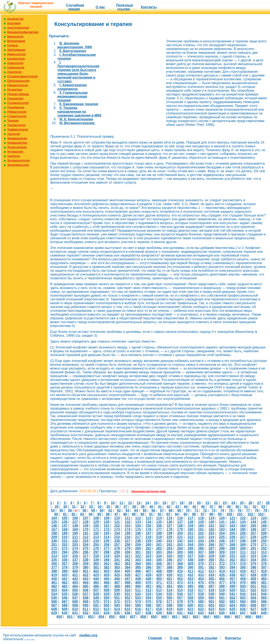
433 (201, 575)
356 (54, 564)
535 (170, 594)
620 (180, 609)
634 (107, 613)
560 (212, 598)
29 (56, 507)
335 (54, 560)
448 (138, 579)
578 (180, 602)
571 (107, 602)
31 (74, 507)
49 (229, 507)
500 (243, 586)
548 (86, 598)
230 (54, 541)
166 (264, 526)
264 (190, 545)
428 (148, 575)
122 (243, 518)
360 (96, 564)
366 (159, 564)
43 (177, 507)
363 (128, 564)
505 (75, 590)
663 (196, 617)
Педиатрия (15, 90)
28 (268, 503)
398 (54, 571)
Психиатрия (15, 98)
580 (201, 602)
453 (190, 579)
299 (117, 552)
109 (107, 518)
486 (96, 586)
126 (65, 522)
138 (190, 522)
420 (65, 575)
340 (107, 560)
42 (168, 507)
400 (75, 571)
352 (232, 560)
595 (138, 605)
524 (54, 594)
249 (253, 541)
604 (232, 605)
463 (75, 583)
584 (243, 602)
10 (113, 503)
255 (96, 545)
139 (201, 522)
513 (159, 590)
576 (159, 602)
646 (232, 613)
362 (117, 564)
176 (148, 529)
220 (170, 537)
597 (159, 605)
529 (107, 594)
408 (159, 571)
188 (54, 533)
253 (75, 545)
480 (253, 583)
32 (82, 507)
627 (253, 609)
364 (138, 564)
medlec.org (88, 635)
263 (180, 545)
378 (65, 567)
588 (65, 605)
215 (117, 537)
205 (232, 533)
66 (153, 510)
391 (201, 567)
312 (253, 552)
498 (222, 586)
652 (80, 617)
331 (232, 556)
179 (180, 529)
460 (264, 579)
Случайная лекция (75, 7)
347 (180, 560)
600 (190, 605)
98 (211, 514)
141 (222, 522)
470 (148, 583)
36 (117, 507)
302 (148, 552)
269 (243, 545)
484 (75, 586)
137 (180, 522)
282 (159, 548)
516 (190, 590)
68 (171, 510)
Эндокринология (18, 160)
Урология (13, 134)
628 (264, 609)
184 (232, 529)
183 (222, 529)
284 (180, 548)
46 (203, 507)
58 (85, 510)
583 (232, 602)
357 (65, 564)
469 (138, 583)
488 (117, 586)
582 (222, 602)
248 (243, 541)
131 (117, 522)
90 (142, 514)
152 (117, 526)
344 (148, 560)
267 (222, 545)
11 (121, 503)
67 (162, 510)
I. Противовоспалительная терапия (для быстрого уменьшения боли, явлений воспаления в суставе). (78, 72)
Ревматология (17, 112)
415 (232, 571)
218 (148, 537)
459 (253, 579)
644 (212, 613)
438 (253, 575)
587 (54, 605)
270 (253, 545)
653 (91, 617)
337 (75, 560)
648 (253, 613)
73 (214, 510)
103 (261, 514)
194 (117, 533)
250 (264, 541)
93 (168, 514)
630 (65, 613)
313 (264, 552)
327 (190, 556)
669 (259, 617)
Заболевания (16, 50)
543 (253, 594)
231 (65, 541)
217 (138, 537)
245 (212, 541)
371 (212, 564)
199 (170, 533)
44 (186, 507)
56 (70, 510)
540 (222, 594)
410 (180, 571)
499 (232, 586)
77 (248, 510)
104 (54, 518)
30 (65, 507)
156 (159, 526)
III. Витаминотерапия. (77, 123)
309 (222, 552)
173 (117, 529)
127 (75, 522)
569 (86, 602)
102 (250, 514)
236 (117, 541)
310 (232, 552)
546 (65, 598)
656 (122, 617)
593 (117, 605)
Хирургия (13, 156)
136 (170, 522)
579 (190, 602)
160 (201, 526)
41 (160, 507)
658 (143, 617)
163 (232, 526)
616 (138, 609)
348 (190, 560)
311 (243, 552)
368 (180, 564)
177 (159, 529)
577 (170, 602)
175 (138, 529)
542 (243, 594)
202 (201, 533)
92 (160, 514)
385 (138, 567)
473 (180, 583)
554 (148, 598)
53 (263, 507)
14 (147, 503)
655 (112, 617)
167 (54, 529)
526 (75, 594)
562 (232, 598)
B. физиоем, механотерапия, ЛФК (75, 45)
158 (180, 526)
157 (170, 526)
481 (264, 583)
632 (86, 613)
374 (243, 564)
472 (170, 583)
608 (54, 609)
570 (96, 602)
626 (243, 609)
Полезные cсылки (125, 7)
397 (264, 567)
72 (205, 510)
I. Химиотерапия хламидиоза (72, 87)
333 (253, 556)
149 (86, 526)
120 (222, 518)
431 (180, 575)
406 (138, 571)
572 (117, 602)
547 (75, 598)
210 (65, 537)
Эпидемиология (18, 165)
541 (232, 594)
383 (117, 567)
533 (148, 594)
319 (107, 556)
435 (222, 575)
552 (128, 598)
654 (101, 617)
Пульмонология (18, 103)
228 (253, 537)
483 (65, 586)
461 (54, 583)
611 (86, 609)
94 (177, 514)
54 (53, 510)
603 (222, 605)
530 (117, 594)
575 (148, 602)
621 (190, 609)
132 (128, 522)
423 (96, 575)
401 (86, 571)
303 (159, 552)
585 (253, 602)
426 (128, 575)
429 (159, 575)
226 (232, 537)
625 (232, 609)
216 (128, 537)
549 (96, 598)
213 (96, 537)
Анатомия (14, 23)
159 (190, 526)
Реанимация (16, 107)
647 (243, 613)
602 (212, 605)
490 (138, 586)
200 (180, 533)
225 (222, 537)
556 (170, 598)
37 (125, 507)
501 (253, 586)
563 (243, 598)
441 (65, 579)
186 (253, 529)
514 (170, 590)
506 (86, 590)
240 (159, 541)
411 (190, 571)
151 (107, 526)
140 (212, 522)
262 (170, 545)
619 (170, 609)
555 (159, 598)
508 (107, 590)
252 (65, 545)
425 (117, 575)
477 (222, 583)
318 (96, 556)
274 (75, 548)
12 (130, 503)
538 (201, 594)
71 (196, 510)
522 (253, 590)
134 (148, 522)
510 (128, 590)
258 (128, 545)
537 (190, 594)
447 (128, 579)
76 (239, 510)
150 (96, 526)
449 (148, 579)
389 (180, 567)
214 (107, 537)
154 (138, 526)
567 (65, 602)
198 (159, 533)
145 (264, 522)
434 (212, 575)
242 (180, 541)
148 (75, 526)
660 (164, 617)
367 (170, 564)
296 (86, 552)
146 (54, 526)
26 (250, 503)
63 (128, 510)
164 (243, 526)
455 (212, 579)
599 (180, 605)
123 (253, 518)
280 (138, 548)
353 (243, 560)
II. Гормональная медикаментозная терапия (72, 96)
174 (128, 529)
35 (108, 507)
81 (65, 514)
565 (264, 598)
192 (96, 533)
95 (185, 514)
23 (225, 503)
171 (96, 529)
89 (134, 514)
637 (138, 613)
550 (107, 598)
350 (212, 560)
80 (56, 514)
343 (138, 560)
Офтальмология (18, 81)
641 (180, 613)
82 (73, 514)
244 (201, 541)
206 (243, 533)
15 (156, 503)
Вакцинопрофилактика (23, 32)
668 (248, 617)
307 (201, 552)
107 (86, 518)
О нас (100, 7)
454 (201, 579)
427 (138, 575)
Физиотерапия (17, 147)
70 (188, 510)
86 (108, 514)
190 (75, 533)
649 (264, 613)
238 (138, 541)
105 (65, 518)
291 (253, 548)
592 (107, 605)
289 (232, 548)
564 (253, 598)
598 (170, 605)
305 (180, 552)
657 (133, 617)
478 (232, 583)
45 (194, 507)
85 (99, 514)
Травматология (17, 129)
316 (75, 556)
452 (180, 579)
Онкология (14, 72)
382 (107, 567)
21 (207, 503)
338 (86, 560)
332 (243, 556)
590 (86, 605)
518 (212, 590)
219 (159, 537)
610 (75, 609)
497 (212, 586)
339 (96, 560)
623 (212, 609)
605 (243, 605)
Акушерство (15, 19)
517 (201, 590)
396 (253, 567)
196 (138, 533)
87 (117, 514)
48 (220, 507)
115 (170, 518)
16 (164, 503)
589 (75, 605)
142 (232, 522)
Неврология (15, 63)
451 (170, 579)
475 (201, 583)
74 (222, 510)
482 (54, 586)
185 (243, 529)
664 (206, 617)
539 (212, 594)
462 (65, 583)
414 (222, 571)
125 (54, 522)
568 (75, 602)
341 (117, 560)
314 (54, 556)
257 (117, 545)
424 (107, 575)
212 (86, 537)
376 (264, 564)
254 (86, 545)
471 (159, 583)
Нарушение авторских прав (148, 491)
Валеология (15, 36)
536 (180, 594)
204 (222, 533)
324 (159, 556)
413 (212, 571)
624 (222, 609)
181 (201, 529)
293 (54, 552)
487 (107, 586)
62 (119, 510)
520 (232, 590)
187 (264, 529)
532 (138, 594)
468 (128, 583)
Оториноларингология (22, 76)
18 (182, 503)
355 (264, 560)
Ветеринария (16, 41)
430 (170, 575)
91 (151, 514)
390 (190, 567)
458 (243, 579)
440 (54, 579)
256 (107, 545)
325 (170, 556)
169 (75, 529)
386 (148, 567)
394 (232, 567)
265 (201, 545)
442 (75, 579)
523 (264, 590)
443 (86, 579)
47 (212, 507)
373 (232, 564)
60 (102, 510)
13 (138, 503)
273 (65, 548)
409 (170, 571)
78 (257, 510)
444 (96, 579)
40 (151, 507)
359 (86, 564)
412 (201, 571)
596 (148, 605)
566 (54, 602)
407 (148, 571)
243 (190, 541)
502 (264, 586)
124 (264, 518)
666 (227, 617)
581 (212, 602)
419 (54, 575)
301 (138, 552)
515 (180, 590)
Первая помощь (18, 94)
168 (65, 529)
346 (170, 560)
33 (91, 507)
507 (96, 590)
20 (199, 503)
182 (212, 529)
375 (253, 564)
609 (65, 609)
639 (159, 613)
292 (264, 548)
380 (86, 567)
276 (96, 548)
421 (75, 575)
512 (148, 590)
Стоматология (17, 116)
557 (180, 598)
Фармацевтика (17, 143)
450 (159, 579)
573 (128, 602)
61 (110, 510)
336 (65, 560)
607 (264, 605)
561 (222, 598)
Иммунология (16, 54)
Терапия (13, 121)
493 (170, 586)
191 (86, 533)
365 (148, 564)
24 (233, 503)
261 (159, 545)
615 (128, 609)
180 (190, 529)
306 (190, 552)
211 (75, 537)
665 (217, 617)
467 (117, 583)
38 (134, 507)
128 (86, 522)
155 (148, 526)
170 (86, 529)
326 (180, 556)
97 (203, 514)
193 (107, 533)
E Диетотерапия (73, 51)
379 (75, 567)
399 (65, 571)
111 (128, 518)
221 (180, 537)
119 (212, 518)
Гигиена (13, 45)
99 (220, 514)
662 (185, 617)
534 (159, 594)
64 (136, 510)
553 (138, 598)
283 (170, 548)
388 (170, 567)
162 (222, 526)
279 (128, 548)
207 (253, 533)
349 (201, 560)
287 (212, 548)
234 (96, 541)
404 (117, 571)
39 (143, 507)
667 (238, 617)
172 (107, 529)
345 (159, 560)
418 (264, 571)
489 (128, 586)
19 (190, 503)
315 (65, 556)
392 (212, 567)
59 (93, 510)
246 (222, 541)
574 (138, 602)
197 (148, 533)
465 (96, 583)
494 (180, 586)
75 (231, 510)
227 (243, 537)
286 (201, 548)
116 (180, 518)
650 (59, 617)
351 (222, 560)
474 (190, 583)
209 (54, 537)
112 (138, 518)
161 (212, 526)
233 (86, 541)
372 (222, 564)
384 (128, 567)
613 (107, 609)
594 (128, 605)
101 (240, 514)
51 (246, 507)
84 (91, 514)
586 (264, 602)
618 (159, 609)
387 (159, 567)
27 (259, 503)
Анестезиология (18, 28)
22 (216, 503)
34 (100, 507)
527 (86, 594)
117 (190, 518)
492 (159, 586)
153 (128, 526)
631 (75, 613)
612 (96, 609)
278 (117, 548)
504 (65, 590)
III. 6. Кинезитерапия (76, 119)
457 (232, 579)
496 (201, 586)
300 (128, 552)
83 (82, 514)
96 (194, 514)
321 (128, 556)
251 (54, 545)
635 (117, 613)
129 (96, 522)
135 (159, 522)
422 (86, 575)
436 (232, 575)
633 (96, 613)
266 (212, 545)
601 (201, 605)
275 (86, 548)
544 (264, 594)
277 (107, 548)
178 (170, 529)
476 (212, 583)
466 (107, 583)
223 (201, 537)
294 (65, 552)
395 (243, 567)
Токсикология (16, 125)
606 (253, 605)
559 (201, 598)
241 (170, 541)
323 (148, 556)
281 (148, 548)
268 (232, 545)
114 (159, 518)
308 (212, 552)
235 (107, 541)
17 (173, 503)
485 (86, 586)
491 (148, 586)
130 (107, 522)
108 (96, 518)
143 (243, 522)
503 (54, 590)
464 (86, 583)
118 (201, 518)
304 (170, 552)
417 (253, 571)
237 (128, 541)
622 (201, 609)
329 (212, 556)
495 (190, 586)
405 (128, 571)
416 (243, 571)
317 (86, 556)
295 (75, 552)
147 (65, 526)
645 (222, 613)
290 (243, 548)
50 (237, 507)
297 (96, 552)
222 (190, 537)
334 (264, 556)
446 (117, 579)
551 (117, 598)
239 (148, 541)
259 (138, 545)
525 (65, 594)
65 (145, 510)
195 (128, 533)
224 (212, 537)
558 (190, 598)
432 (190, 575)
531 (128, 594)
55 (61, 510)
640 (170, 613)
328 (201, 556)
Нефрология (16, 67)
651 (70, 617)
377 (54, 567)
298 (107, 552)
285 (190, 548)
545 (54, 598)
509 (117, 590)
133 (138, 522)
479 (243, 583)
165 (253, 526)
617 (148, 609)
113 (148, 518)
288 (222, 548)
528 (96, 594)
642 (190, 613)
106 (75, 518)
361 (107, 564)
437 (243, 575)
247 (232, 541)
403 (107, 571)
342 (128, 560)
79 (265, 510)
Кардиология (16, 59)
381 (96, 567)
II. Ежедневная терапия (79, 104)
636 (128, 613)
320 (117, 556)
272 (54, 548)
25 (242, 503)
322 (138, 556)
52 (255, 507)
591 (96, 605)
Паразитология (17, 85)
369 (190, 564)
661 (175, 617)
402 (96, 571)
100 (229, 514)
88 (125, 514)
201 (190, 533)
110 (117, 518)
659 (154, 617)
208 (264, 533)
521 (243, 590)
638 (148, 613)
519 (222, 590)
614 (117, 609)
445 (107, 579)
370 (201, 564)
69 (179, 510)
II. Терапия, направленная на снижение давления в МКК (79, 112)
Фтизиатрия (15, 152)
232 (75, 541)
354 (253, 560)
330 (222, 556)
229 (264, 537)
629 (54, 613)
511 (138, 590)
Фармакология (17, 138)
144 (253, 522)
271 (264, 545)
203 (212, 533)
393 (222, 567)
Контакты (149, 7)
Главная (155, 638)
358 (75, 564)
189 (65, 533)
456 (222, 579)
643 (201, 613)
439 (264, 575)
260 (148, 545)
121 (232, 518)
